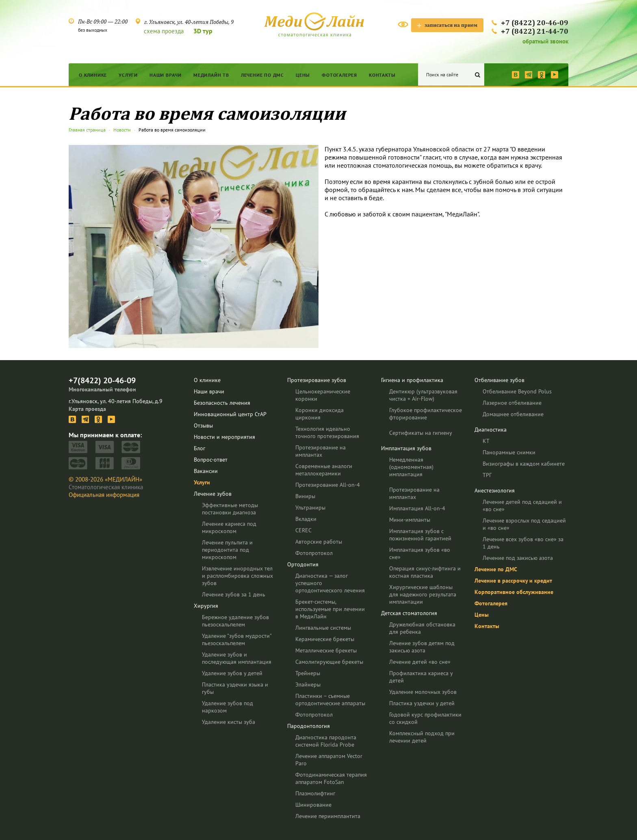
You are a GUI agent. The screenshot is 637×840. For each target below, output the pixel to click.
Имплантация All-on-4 (417, 508)
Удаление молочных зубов (423, 692)
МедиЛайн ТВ (211, 75)
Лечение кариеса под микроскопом (229, 527)
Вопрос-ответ (211, 460)
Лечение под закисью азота (518, 558)
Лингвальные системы (323, 628)
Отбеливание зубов (499, 380)
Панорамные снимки (509, 452)
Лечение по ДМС (262, 75)
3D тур (203, 31)
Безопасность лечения (222, 403)
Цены (303, 75)
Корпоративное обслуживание (514, 592)
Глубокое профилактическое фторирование (426, 414)
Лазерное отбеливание (512, 403)
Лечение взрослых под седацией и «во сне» (524, 524)
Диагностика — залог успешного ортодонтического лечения (330, 583)
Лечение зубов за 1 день (234, 594)
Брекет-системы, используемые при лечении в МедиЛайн (330, 609)
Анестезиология (495, 490)
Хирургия (206, 606)
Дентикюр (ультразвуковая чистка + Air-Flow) (423, 395)
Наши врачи (166, 75)
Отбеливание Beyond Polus (517, 391)
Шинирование (313, 805)
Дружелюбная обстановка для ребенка (422, 628)
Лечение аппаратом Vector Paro (329, 760)
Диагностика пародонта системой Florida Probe (326, 741)
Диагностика (491, 430)
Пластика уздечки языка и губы (235, 688)
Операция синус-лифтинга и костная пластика (425, 572)
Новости (122, 130)
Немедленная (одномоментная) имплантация (411, 467)
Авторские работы (319, 542)
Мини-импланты (410, 520)
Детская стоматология (409, 613)
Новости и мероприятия (224, 437)
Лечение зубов (213, 494)
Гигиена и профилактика (412, 380)
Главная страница (87, 130)
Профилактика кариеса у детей (421, 677)
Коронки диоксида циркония (320, 414)
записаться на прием (447, 25)
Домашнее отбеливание (513, 414)
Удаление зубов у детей (232, 673)
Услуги (128, 75)
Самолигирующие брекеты (329, 662)
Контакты (382, 75)
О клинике (93, 75)
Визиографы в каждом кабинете (524, 464)
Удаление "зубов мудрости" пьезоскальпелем (237, 639)
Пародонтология (309, 726)
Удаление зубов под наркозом (227, 707)
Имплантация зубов (406, 448)
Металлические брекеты (326, 650)
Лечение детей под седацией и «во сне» (522, 505)
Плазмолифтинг (315, 793)
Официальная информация (104, 495)
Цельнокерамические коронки (323, 395)
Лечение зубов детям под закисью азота (422, 647)
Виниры (305, 496)
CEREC (303, 530)
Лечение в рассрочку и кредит (513, 581)
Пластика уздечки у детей (422, 703)
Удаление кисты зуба (229, 722)
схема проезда (164, 31)
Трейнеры (308, 673)
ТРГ (487, 475)
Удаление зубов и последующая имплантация (237, 658)
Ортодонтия (303, 564)
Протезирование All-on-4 (328, 485)
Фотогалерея (339, 75)
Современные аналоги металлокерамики (324, 470)
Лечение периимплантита (328, 816)
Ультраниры (310, 507)
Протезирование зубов (317, 380)
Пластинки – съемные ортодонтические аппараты (330, 700)
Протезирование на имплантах (321, 451)
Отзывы (203, 425)
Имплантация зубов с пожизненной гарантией (420, 535)
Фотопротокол (314, 553)
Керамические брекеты (325, 639)
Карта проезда (87, 409)
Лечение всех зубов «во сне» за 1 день (523, 543)
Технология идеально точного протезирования (327, 432)
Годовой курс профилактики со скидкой (425, 718)
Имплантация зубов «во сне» (420, 553)
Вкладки (306, 519)
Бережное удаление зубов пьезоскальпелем (235, 621)
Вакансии (206, 471)
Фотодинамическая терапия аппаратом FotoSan (331, 778)
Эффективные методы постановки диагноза (230, 509)
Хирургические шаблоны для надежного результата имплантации (423, 594)
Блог (199, 448)
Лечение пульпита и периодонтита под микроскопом (227, 550)
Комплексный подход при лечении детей (422, 737)
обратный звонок (545, 41)
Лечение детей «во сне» (420, 662)
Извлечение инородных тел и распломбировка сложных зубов (237, 576)
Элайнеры (308, 685)
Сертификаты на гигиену (421, 433)
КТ (486, 441)
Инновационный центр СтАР (230, 414)
